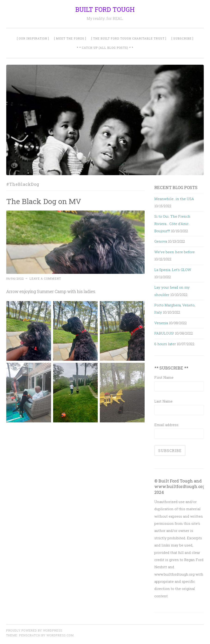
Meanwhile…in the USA (174, 199)
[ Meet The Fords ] (70, 38)
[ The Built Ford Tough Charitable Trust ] (129, 38)
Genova (161, 241)
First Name (164, 377)
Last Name (163, 401)
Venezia (161, 323)
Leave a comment (45, 278)
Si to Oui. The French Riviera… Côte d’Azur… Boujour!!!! (172, 224)
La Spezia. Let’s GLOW (173, 270)
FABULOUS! (164, 333)
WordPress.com (60, 635)
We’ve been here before (175, 252)
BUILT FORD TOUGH (105, 9)
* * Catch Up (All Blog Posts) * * (105, 48)
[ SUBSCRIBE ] (182, 38)
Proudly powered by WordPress (34, 630)
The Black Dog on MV (44, 201)
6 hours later (165, 344)
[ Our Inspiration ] (33, 38)
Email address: (167, 425)
